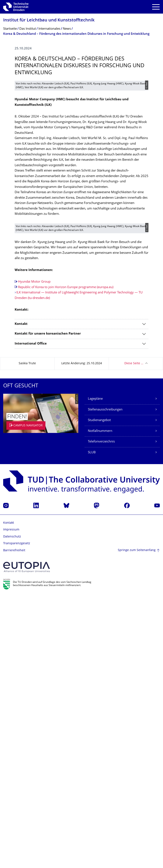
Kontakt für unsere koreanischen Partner (48, 606)
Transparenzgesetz (17, 816)
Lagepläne (95, 671)
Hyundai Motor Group (34, 554)
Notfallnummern (100, 703)
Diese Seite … (134, 636)
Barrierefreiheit (14, 823)
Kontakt (21, 596)
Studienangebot (99, 693)
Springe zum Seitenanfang (137, 823)
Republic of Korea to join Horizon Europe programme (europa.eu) (66, 560)
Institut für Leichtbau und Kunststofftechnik (49, 20)
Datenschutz (12, 809)
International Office (31, 616)
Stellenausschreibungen (105, 682)
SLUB (92, 725)
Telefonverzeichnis (101, 714)
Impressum (11, 802)
